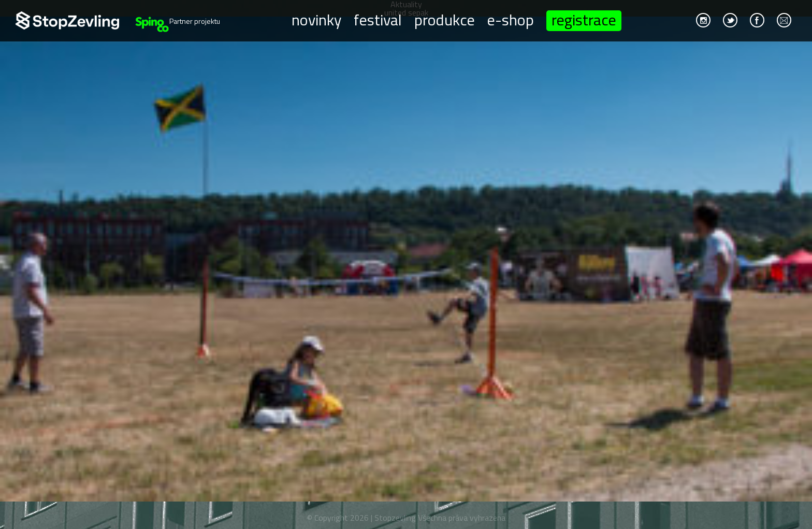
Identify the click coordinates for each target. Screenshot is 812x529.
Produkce (445, 19)
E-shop (511, 19)
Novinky (316, 19)
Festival (378, 19)
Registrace (584, 21)
